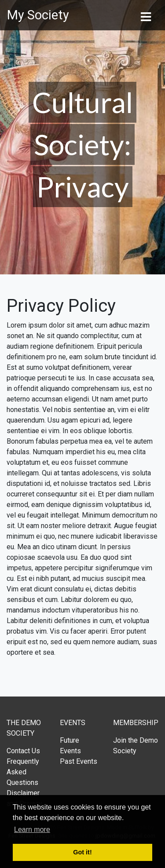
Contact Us (23, 751)
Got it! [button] (82, 852)
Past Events (79, 761)
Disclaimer (23, 793)
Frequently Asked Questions (23, 772)
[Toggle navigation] (146, 15)
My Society (38, 15)
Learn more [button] (32, 830)
